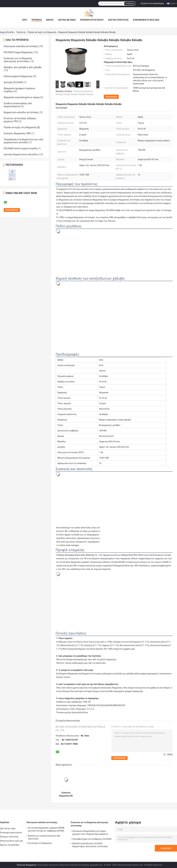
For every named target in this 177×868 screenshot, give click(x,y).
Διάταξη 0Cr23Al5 (13, 82)
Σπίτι (25, 20)
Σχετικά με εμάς (67, 20)
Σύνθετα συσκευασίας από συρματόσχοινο (18, 105)
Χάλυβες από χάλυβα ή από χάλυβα (22, 67)
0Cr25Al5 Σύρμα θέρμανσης (18, 52)
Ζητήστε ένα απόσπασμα (152, 3)
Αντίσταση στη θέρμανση (40, 843)
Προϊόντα (37, 20)
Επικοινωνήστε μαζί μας (146, 20)
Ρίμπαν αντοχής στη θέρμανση (42, 32)
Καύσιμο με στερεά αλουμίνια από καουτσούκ (44, 837)
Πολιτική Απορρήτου (27, 865)
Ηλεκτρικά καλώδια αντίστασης (21, 46)
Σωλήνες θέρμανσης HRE (17, 133)
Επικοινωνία (111, 97)
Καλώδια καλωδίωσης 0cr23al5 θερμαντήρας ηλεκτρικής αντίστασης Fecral (90, 845)
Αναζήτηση (130, 4)
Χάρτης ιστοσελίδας (10, 845)
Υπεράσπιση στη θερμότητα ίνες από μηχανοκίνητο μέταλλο (23, 141)
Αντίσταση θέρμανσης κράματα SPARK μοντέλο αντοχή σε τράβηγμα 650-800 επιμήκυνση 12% (46, 830)
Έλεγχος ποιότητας (118, 20)
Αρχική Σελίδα (7, 32)
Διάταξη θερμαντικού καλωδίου (21, 154)
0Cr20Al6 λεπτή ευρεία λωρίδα (20, 148)
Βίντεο (50, 20)
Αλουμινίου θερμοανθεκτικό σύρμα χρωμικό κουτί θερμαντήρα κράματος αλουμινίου (90, 833)
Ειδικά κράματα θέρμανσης (18, 76)
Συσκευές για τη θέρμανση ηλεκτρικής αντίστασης (18, 60)
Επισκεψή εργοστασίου (92, 20)
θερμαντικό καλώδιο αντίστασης (21, 112)
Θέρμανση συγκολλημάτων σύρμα (22, 97)
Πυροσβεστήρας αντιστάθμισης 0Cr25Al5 (92, 839)
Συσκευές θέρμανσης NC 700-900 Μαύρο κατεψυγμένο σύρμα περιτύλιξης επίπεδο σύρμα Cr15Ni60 (66, 794)
